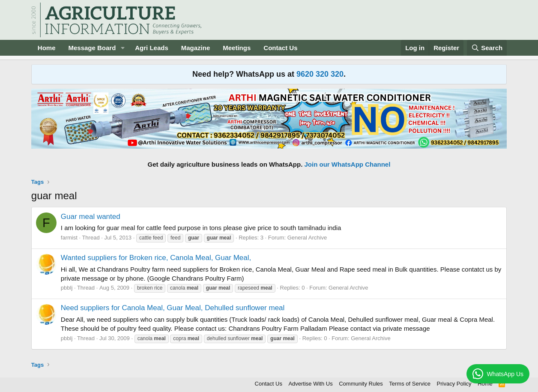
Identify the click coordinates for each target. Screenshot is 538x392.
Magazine (196, 48)
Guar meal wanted (91, 217)
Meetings (237, 48)
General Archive (307, 238)
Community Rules (361, 384)
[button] (123, 48)
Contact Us (280, 48)
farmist (69, 238)
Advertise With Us (310, 384)
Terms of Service (410, 384)
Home (47, 48)
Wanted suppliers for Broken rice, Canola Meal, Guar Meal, (156, 258)
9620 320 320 (320, 74)
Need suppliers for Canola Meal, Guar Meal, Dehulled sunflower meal (173, 308)
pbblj (67, 288)
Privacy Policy (454, 384)
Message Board (92, 48)
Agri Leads (152, 48)
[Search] (487, 48)
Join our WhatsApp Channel (348, 164)
